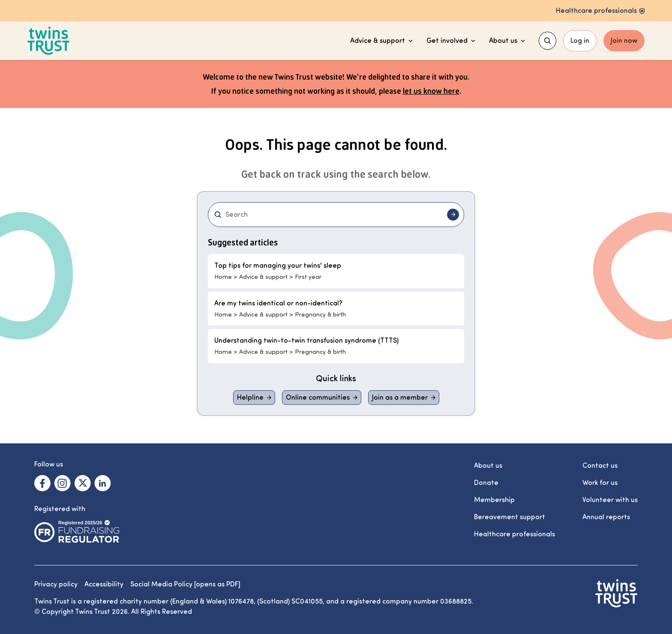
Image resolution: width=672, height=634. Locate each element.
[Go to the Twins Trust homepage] (49, 41)
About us (507, 41)
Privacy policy (56, 584)
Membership (494, 500)
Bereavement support (510, 517)
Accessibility (104, 584)
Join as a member (400, 398)
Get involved (451, 41)
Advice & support (381, 41)
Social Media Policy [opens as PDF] (185, 584)
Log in (580, 41)
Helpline (250, 398)
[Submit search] (453, 215)
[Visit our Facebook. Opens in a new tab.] (42, 483)
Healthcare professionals (514, 534)
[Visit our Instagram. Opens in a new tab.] (62, 483)
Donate (486, 483)
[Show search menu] (547, 41)
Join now (624, 41)
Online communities (318, 398)
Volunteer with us (610, 500)
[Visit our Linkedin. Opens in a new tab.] (103, 483)
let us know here (431, 91)
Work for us (600, 483)
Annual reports (606, 517)
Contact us (600, 466)
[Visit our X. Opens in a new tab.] (82, 483)
